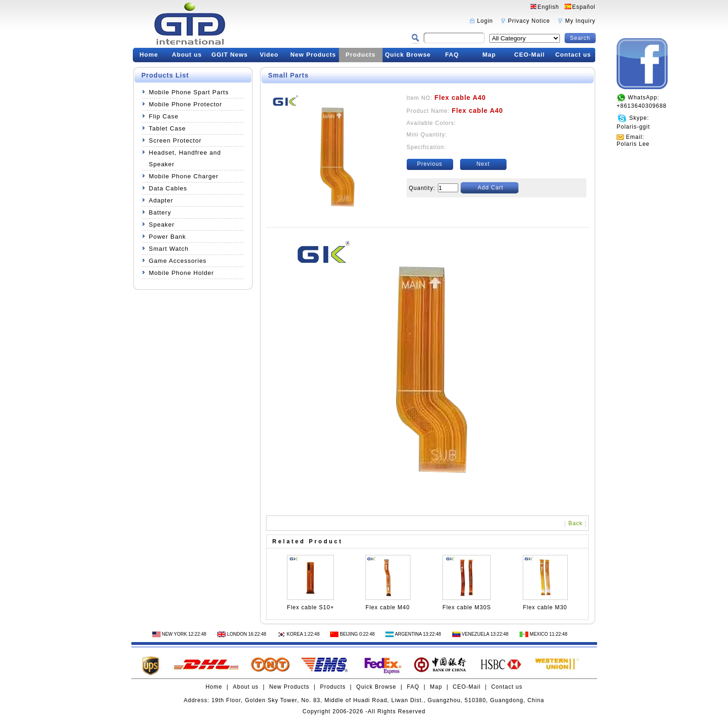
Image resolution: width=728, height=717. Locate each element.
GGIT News (229, 55)
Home (149, 55)
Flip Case (164, 116)
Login (485, 21)
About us (187, 55)
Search (580, 38)
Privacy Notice (529, 21)
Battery (160, 212)
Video (269, 55)
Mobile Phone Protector (186, 104)
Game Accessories (178, 261)
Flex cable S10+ (310, 607)
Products (360, 55)
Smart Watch (169, 249)
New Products (313, 55)
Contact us (573, 55)
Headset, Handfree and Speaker (185, 158)
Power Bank (168, 237)
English (548, 7)
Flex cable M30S (467, 607)
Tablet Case (168, 128)
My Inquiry (580, 21)
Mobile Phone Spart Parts (189, 92)
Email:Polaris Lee (633, 140)
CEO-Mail (530, 55)
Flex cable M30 (545, 607)
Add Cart (491, 188)
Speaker (162, 225)
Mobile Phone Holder (182, 273)
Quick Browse (408, 55)
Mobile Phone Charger (184, 176)
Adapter (161, 200)
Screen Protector (175, 140)
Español (584, 7)
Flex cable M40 (387, 607)
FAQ (452, 55)
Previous (430, 164)
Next (483, 164)
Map (489, 55)
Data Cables (168, 188)
